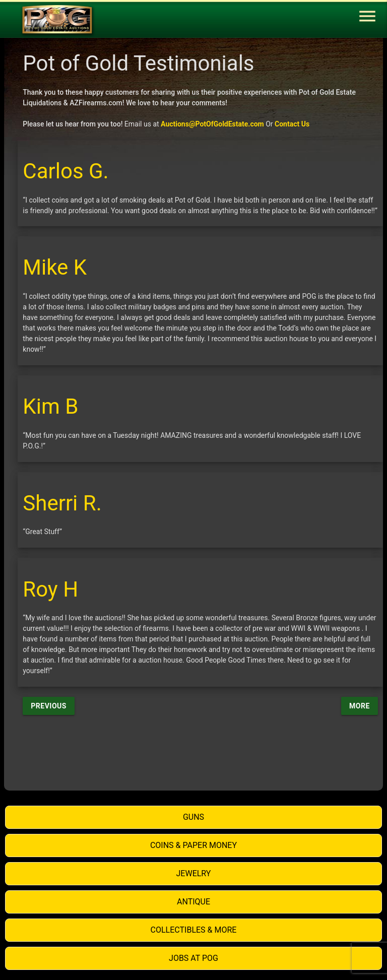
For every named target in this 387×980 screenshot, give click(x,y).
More (360, 706)
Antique (193, 902)
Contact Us (292, 124)
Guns (193, 817)
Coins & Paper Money (193, 845)
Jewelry (194, 873)
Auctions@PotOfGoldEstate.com (212, 124)
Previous (49, 706)
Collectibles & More (194, 930)
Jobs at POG (193, 958)
